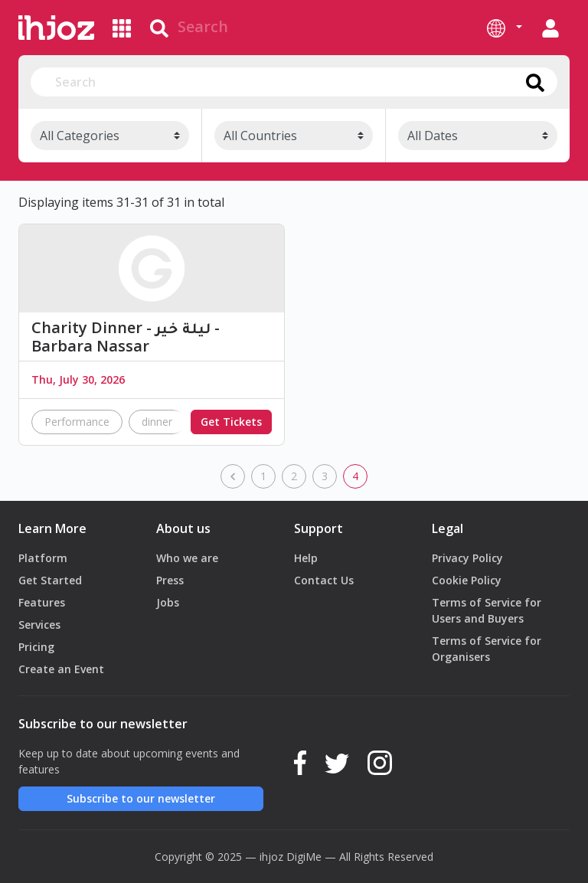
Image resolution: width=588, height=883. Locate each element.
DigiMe (304, 857)
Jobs (168, 602)
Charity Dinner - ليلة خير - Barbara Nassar (126, 337)
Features (42, 602)
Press (170, 580)
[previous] (233, 476)
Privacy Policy (467, 558)
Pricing (36, 647)
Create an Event (61, 669)
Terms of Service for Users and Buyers (487, 610)
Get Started (50, 580)
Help (306, 558)
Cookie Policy (467, 580)
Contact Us (324, 580)
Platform (43, 558)
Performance (77, 422)
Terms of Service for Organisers (487, 649)
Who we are (187, 558)
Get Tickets (231, 422)
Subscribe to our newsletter (141, 798)
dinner (157, 422)
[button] (505, 28)
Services (39, 625)
